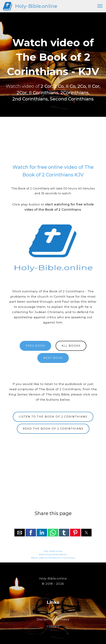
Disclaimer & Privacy (53, 619)
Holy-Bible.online (36, 6)
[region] (53, 142)
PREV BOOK (35, 346)
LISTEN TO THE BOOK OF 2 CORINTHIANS (53, 417)
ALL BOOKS (71, 346)
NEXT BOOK (53, 358)
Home (53, 612)
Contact (53, 626)
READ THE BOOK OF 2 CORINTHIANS (53, 429)
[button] (20, 533)
